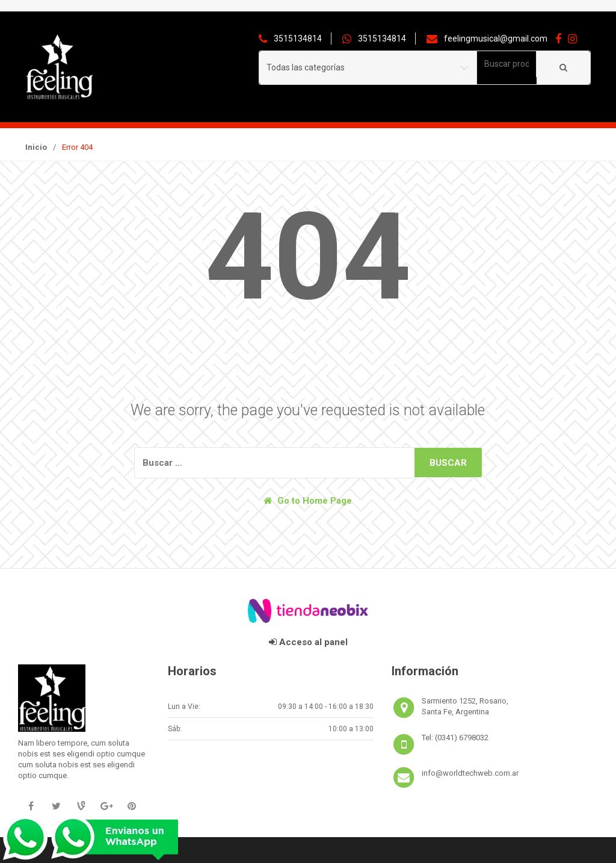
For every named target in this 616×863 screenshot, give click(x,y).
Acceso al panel (308, 642)
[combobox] (507, 64)
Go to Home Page (308, 501)
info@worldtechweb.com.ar (470, 773)
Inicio (36, 147)
